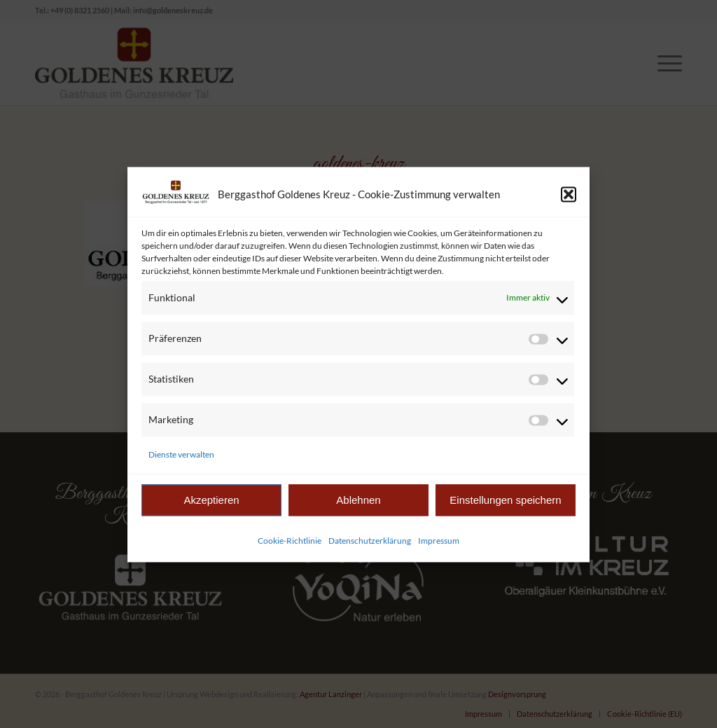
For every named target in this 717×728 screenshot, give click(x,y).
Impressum (439, 550)
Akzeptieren (211, 509)
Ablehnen (358, 509)
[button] (569, 203)
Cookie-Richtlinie (290, 550)
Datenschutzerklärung (370, 550)
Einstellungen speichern (505, 509)
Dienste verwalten (181, 463)
